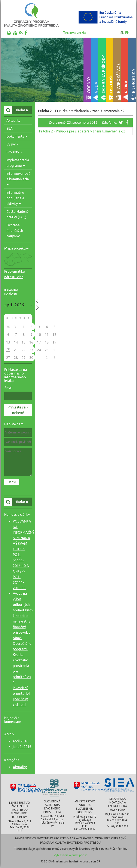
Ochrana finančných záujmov (15, 231)
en (127, 33)
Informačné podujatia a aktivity (15, 198)
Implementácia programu (18, 163)
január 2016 (22, 747)
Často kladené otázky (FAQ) (17, 214)
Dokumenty (17, 136)
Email (8, 388)
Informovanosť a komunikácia (18, 178)
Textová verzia (74, 33)
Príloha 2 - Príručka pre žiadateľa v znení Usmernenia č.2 (82, 131)
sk (122, 33)
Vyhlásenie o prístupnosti (71, 855)
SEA (10, 128)
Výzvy (13, 144)
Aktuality (13, 120)
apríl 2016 (21, 741)
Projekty (14, 152)
